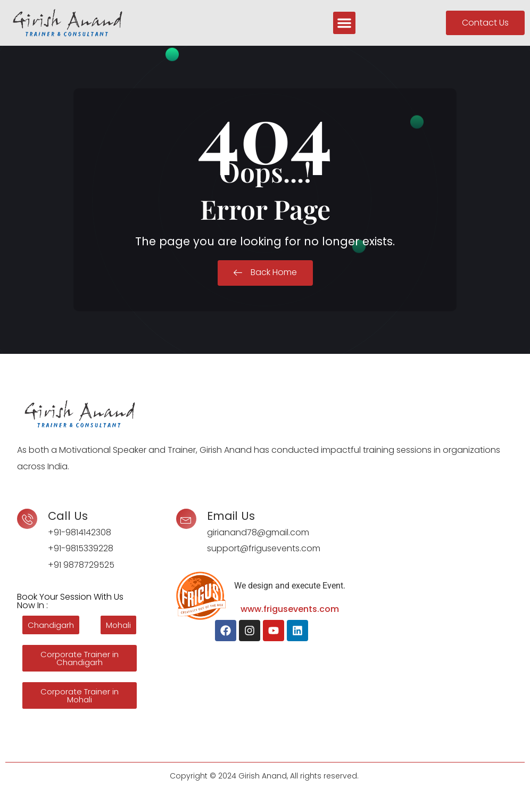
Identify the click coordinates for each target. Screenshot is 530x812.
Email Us (231, 516)
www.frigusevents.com (290, 609)
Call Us (68, 516)
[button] (344, 23)
